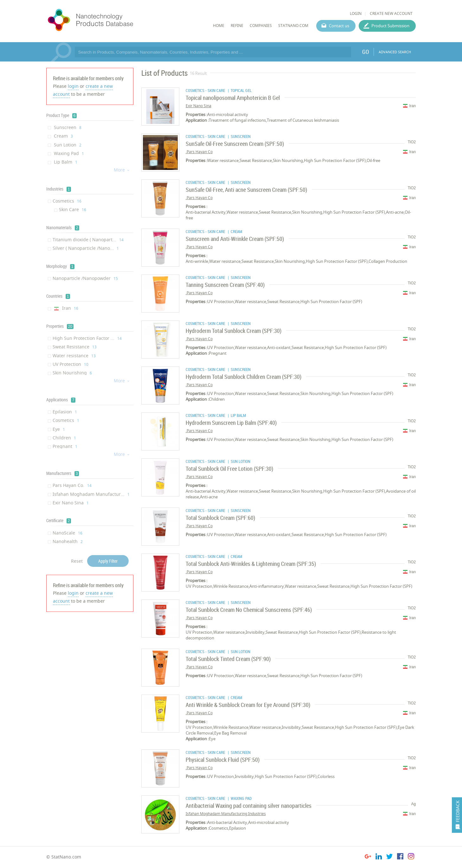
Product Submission (390, 26)
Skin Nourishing (72, 373)
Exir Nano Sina (71, 503)
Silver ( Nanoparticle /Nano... (86, 248)
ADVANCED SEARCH (395, 52)
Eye (59, 429)
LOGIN (356, 13)
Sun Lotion (67, 145)
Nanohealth (68, 541)
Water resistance (74, 356)
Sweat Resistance (75, 347)
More (122, 170)
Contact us (339, 26)
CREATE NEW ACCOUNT (391, 13)
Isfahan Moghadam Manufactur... (91, 494)
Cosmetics (67, 201)
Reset (77, 561)
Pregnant (65, 446)
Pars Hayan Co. (72, 485)
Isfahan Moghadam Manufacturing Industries (226, 814)
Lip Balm (65, 162)
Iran (65, 308)
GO (366, 52)
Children (64, 438)
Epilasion (65, 412)
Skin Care (73, 209)
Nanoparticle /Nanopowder (85, 278)
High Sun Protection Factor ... (87, 338)
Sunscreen (67, 127)
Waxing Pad (68, 153)
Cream (63, 136)
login (73, 86)
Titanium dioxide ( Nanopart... (88, 240)
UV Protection (71, 364)
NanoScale (67, 533)
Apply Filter (108, 561)
